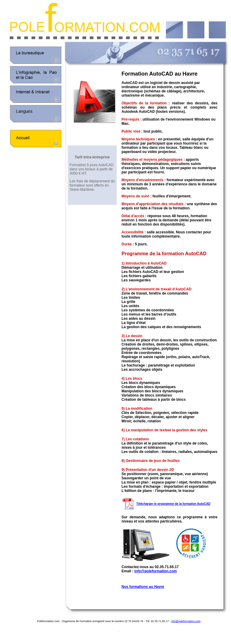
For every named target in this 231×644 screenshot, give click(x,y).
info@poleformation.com (156, 571)
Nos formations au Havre (143, 587)
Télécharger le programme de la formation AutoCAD (173, 504)
